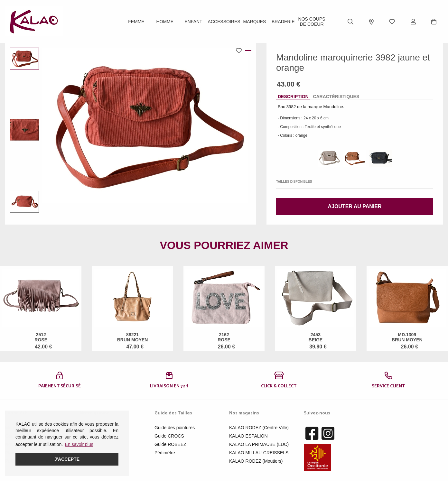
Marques (255, 22)
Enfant (193, 22)
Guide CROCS (169, 436)
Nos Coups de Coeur (312, 22)
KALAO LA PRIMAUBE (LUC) (259, 444)
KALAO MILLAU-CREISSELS (259, 453)
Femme (136, 22)
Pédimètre (165, 453)
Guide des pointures (175, 428)
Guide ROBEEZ (170, 444)
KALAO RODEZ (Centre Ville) (259, 428)
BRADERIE (283, 22)
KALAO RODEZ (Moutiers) (256, 461)
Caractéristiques (336, 97)
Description (293, 97)
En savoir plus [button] (79, 444)
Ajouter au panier (355, 206)
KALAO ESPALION (248, 436)
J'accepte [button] (67, 459)
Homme (165, 22)
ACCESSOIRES (224, 22)
